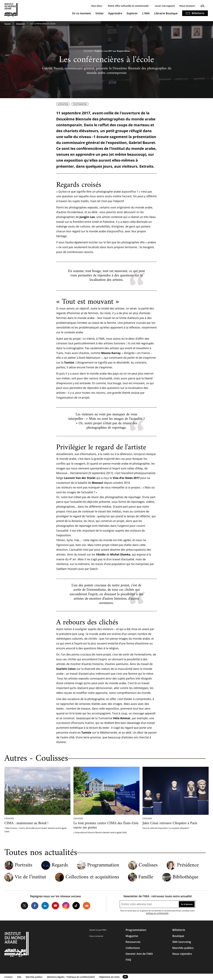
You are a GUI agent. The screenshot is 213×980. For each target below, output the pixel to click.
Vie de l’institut (30, 877)
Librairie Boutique (166, 13)
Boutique (178, 936)
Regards (60, 865)
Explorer (132, 13)
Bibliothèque (185, 877)
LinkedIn (45, 906)
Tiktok (76, 906)
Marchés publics (183, 948)
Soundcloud (87, 906)
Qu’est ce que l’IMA (98, 930)
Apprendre (115, 13)
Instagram (66, 906)
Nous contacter (96, 936)
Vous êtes (96, 6)
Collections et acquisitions (92, 877)
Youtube (55, 906)
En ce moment (82, 13)
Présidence (188, 865)
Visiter (100, 13)
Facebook (35, 906)
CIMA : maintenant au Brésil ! (26, 823)
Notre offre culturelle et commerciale (128, 6)
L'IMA (146, 13)
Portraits (24, 865)
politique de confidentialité (157, 913)
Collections (133, 948)
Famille (146, 877)
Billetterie (198, 13)
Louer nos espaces (165, 6)
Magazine (20, 24)
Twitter (24, 906)
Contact (8, 977)
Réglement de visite (109, 977)
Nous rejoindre (182, 954)
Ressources (133, 942)
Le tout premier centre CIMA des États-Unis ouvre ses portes (106, 826)
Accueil (7, 24)
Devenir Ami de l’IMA (139, 954)
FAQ (128, 960)
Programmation (103, 865)
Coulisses (148, 865)
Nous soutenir (187, 6)
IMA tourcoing (182, 942)
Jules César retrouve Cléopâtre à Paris (170, 823)
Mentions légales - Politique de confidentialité (71, 977)
